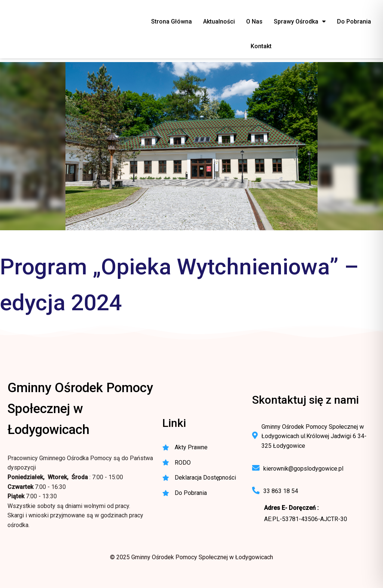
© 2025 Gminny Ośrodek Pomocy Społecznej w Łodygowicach (191, 557)
